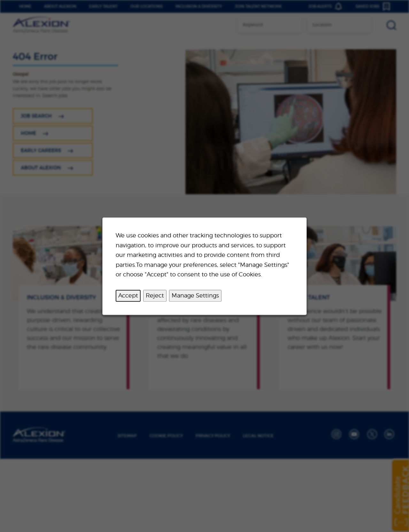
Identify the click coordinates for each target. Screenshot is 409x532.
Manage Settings (195, 295)
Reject (155, 295)
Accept (128, 295)
